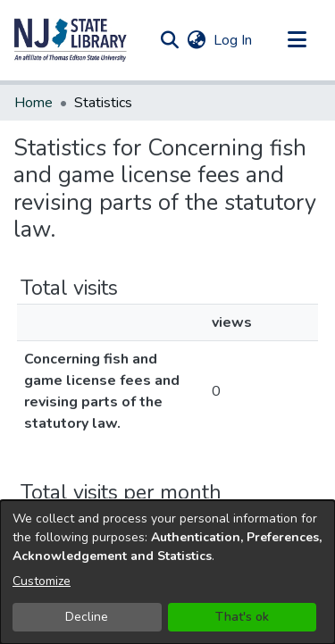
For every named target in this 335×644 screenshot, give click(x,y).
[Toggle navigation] (297, 40)
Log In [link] (234, 40)
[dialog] (167, 572)
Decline (87, 617)
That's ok (242, 617)
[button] (71, 40)
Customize (42, 581)
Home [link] (33, 103)
